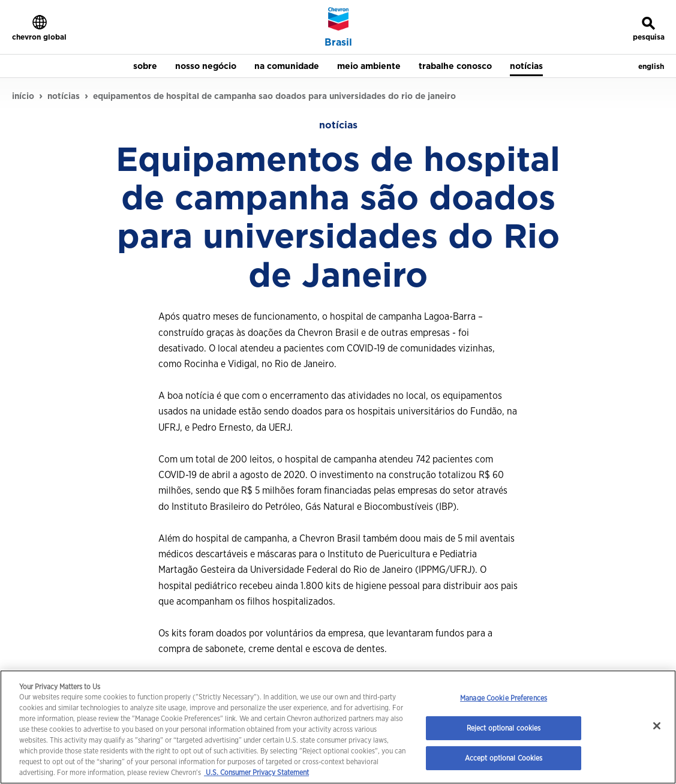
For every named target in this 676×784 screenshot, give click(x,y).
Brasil (338, 43)
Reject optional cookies (504, 728)
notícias (64, 96)
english (651, 66)
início (23, 96)
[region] (338, 727)
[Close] (657, 726)
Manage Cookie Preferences (504, 698)
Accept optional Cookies (504, 758)
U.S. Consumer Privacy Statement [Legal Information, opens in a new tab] (256, 772)
